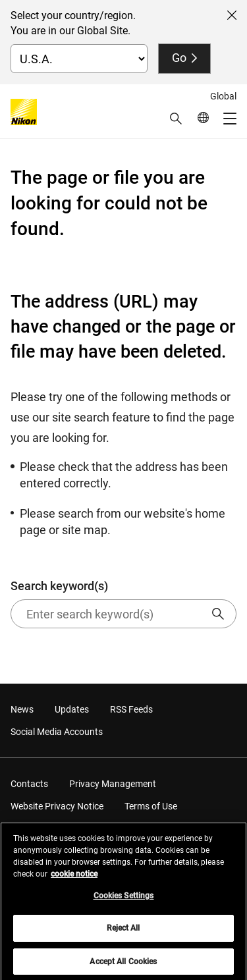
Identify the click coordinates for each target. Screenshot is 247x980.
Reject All (123, 931)
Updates (72, 709)
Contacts (29, 784)
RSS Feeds (131, 709)
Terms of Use (151, 806)
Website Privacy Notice (57, 806)
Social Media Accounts (57, 732)
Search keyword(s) (123, 604)
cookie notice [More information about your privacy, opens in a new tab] (74, 877)
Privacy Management (113, 784)
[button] (176, 119)
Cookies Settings (124, 899)
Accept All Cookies (123, 965)
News (22, 709)
